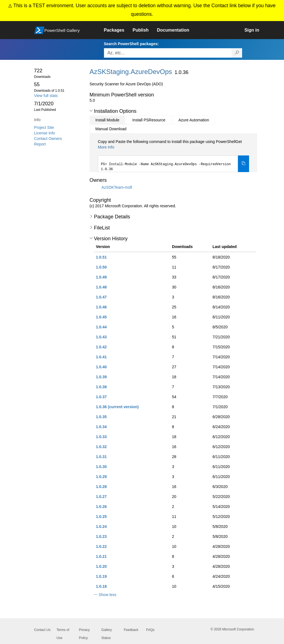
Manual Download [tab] (111, 129)
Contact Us (42, 630)
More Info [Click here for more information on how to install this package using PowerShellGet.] (106, 147)
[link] (118, 30)
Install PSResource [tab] (149, 120)
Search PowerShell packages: (131, 44)
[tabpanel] (174, 155)
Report (40, 144)
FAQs (150, 630)
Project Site (44, 127)
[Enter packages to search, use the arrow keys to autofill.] (168, 53)
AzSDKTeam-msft (117, 187)
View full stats (46, 96)
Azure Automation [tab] (194, 120)
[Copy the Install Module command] (244, 164)
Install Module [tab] (107, 120)
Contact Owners (48, 139)
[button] (91, 111)
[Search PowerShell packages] (237, 53)
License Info (45, 133)
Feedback (131, 630)
